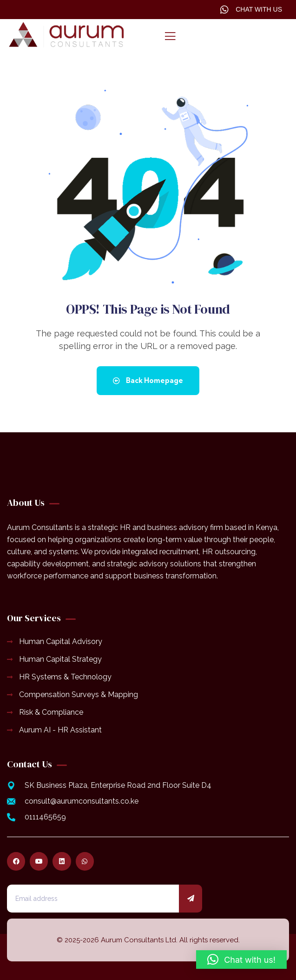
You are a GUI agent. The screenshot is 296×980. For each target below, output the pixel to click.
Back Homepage (148, 380)
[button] (241, 960)
